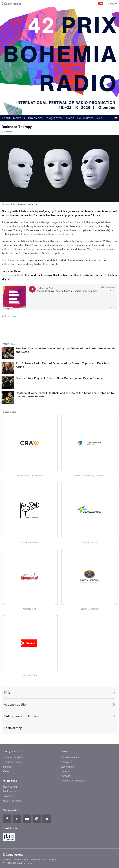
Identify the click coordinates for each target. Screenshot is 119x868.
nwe (13, 316)
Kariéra (65, 771)
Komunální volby (12, 762)
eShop (7, 771)
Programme (54, 118)
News (17, 118)
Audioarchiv (10, 791)
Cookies (7, 860)
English (53, 860)
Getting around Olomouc (22, 716)
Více (101, 118)
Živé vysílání (10, 787)
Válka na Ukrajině (12, 757)
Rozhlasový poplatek (73, 781)
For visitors (85, 118)
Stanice (7, 767)
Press (70, 118)
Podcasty (8, 796)
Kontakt (65, 776)
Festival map (13, 728)
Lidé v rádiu (67, 767)
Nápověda (67, 762)
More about (11, 344)
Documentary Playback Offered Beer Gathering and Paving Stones (59, 378)
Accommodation (16, 705)
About (6, 118)
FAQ (7, 693)
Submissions (33, 118)
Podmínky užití (38, 860)
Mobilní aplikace (12, 801)
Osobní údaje (21, 860)
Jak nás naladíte (70, 757)
